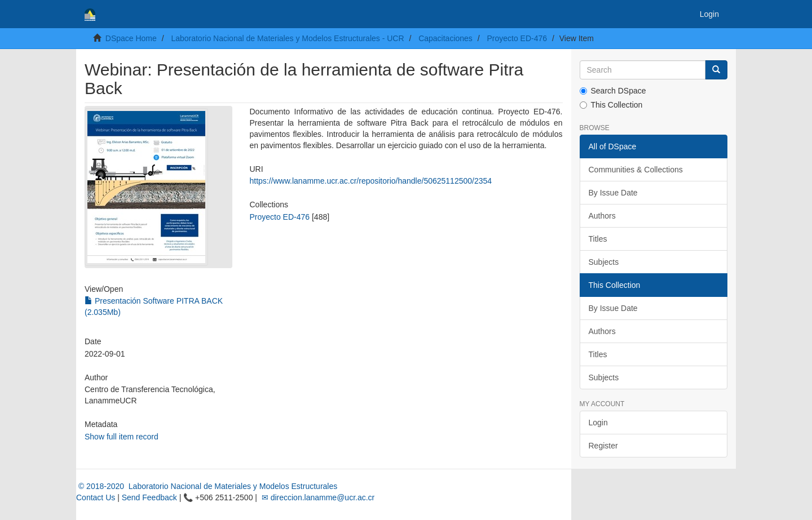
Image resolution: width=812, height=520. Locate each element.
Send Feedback (149, 497)
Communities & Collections (636, 170)
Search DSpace (613, 91)
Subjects (604, 262)
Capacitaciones (445, 38)
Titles (598, 239)
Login (598, 423)
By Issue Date (613, 193)
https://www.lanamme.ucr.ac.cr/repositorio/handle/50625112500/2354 (370, 181)
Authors (602, 216)
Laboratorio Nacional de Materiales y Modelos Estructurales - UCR (287, 38)
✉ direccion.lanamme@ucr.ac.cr (317, 497)
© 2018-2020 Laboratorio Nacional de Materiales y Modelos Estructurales (207, 486)
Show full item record (122, 437)
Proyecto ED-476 (517, 38)
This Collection (611, 105)
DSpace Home (131, 38)
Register (603, 446)
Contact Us (96, 497)
